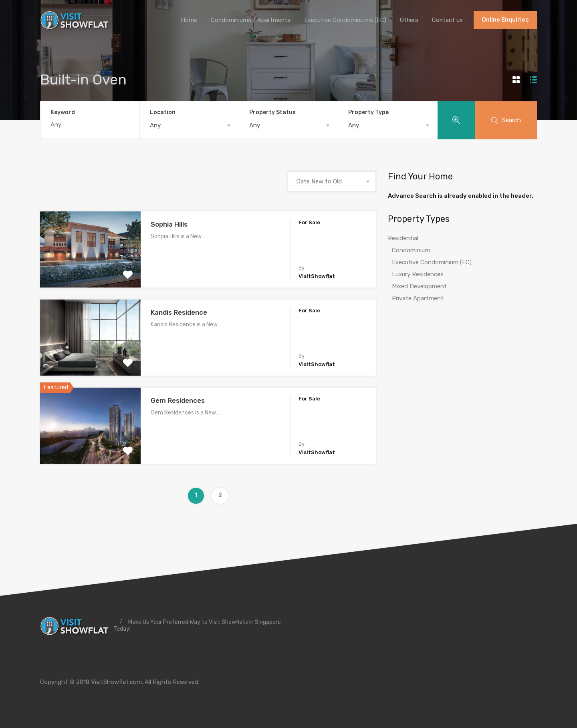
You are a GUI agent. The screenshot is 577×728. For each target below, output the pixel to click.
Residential (403, 239)
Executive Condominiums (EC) (344, 20)
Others (409, 20)
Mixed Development (419, 287)
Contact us (447, 20)
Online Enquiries (505, 20)
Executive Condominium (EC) (432, 263)
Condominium (411, 251)
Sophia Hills (169, 224)
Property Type (368, 112)
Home (186, 20)
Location (163, 112)
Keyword (63, 113)
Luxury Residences (418, 275)
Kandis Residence (179, 312)
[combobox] (189, 125)
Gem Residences (178, 400)
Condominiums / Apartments (248, 20)
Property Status (272, 112)
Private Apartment (418, 299)
